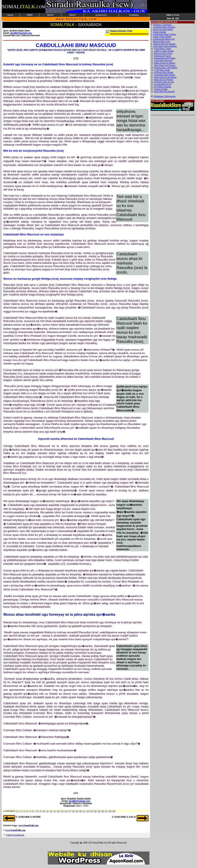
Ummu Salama (159, 32)
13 (55, 811)
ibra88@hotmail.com (79, 801)
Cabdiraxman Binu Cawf (164, 39)
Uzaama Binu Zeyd (162, 84)
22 (88, 811)
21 (84, 811)
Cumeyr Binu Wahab (162, 37)
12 (51, 811)
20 (80, 811)
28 (110, 811)
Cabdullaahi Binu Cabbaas (165, 34)
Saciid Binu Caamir (163, 48)
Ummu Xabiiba (161, 89)
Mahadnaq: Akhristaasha (165, 96)
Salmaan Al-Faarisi (162, 56)
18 (73, 811)
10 (43, 811)
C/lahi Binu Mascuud (163, 60)
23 (91, 811)
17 (69, 811)
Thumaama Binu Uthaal (164, 75)
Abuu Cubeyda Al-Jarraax (165, 77)
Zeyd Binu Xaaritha (163, 87)
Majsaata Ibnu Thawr (163, 53)
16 (66, 811)
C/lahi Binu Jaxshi (162, 70)
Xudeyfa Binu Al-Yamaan (164, 44)
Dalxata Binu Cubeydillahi (166, 68)
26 (103, 811)
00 (114, 811)
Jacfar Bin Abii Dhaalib (164, 91)
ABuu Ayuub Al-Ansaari (165, 63)
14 (58, 811)
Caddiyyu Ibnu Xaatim (164, 51)
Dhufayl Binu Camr (161, 41)
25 (99, 811)
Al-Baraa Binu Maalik (163, 72)
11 (47, 811)
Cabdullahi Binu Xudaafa (164, 27)
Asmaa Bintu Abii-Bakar (165, 58)
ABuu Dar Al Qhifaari (163, 80)
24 (95, 811)
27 (106, 811)
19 (77, 811)
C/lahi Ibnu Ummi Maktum (165, 46)
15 (62, 811)
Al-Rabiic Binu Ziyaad (164, 82)
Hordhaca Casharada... (163, 25)
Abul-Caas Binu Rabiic (163, 29)
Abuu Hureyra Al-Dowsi (165, 65)
